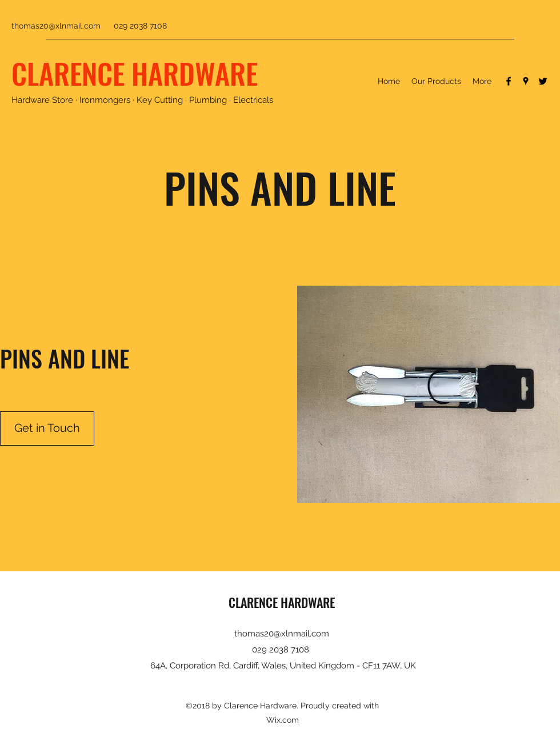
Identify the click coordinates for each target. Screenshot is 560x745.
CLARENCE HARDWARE (135, 73)
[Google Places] (526, 81)
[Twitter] (543, 81)
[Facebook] (509, 81)
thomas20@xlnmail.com (56, 26)
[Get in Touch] (47, 428)
